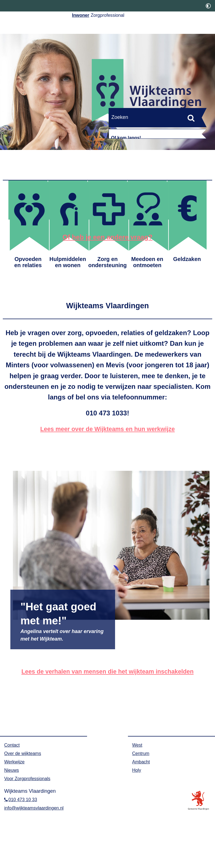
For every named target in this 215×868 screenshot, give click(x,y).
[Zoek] (191, 118)
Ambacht (142, 818)
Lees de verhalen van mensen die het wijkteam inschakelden (108, 727)
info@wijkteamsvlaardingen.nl (38, 864)
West (138, 801)
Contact (13, 801)
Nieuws (12, 826)
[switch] (208, 6)
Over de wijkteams (25, 809)
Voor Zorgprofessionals (30, 834)
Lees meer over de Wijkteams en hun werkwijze (107, 485)
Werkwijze (16, 818)
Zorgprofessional (127, 17)
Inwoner (86, 17)
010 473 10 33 (25, 855)
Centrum (142, 809)
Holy (137, 826)
